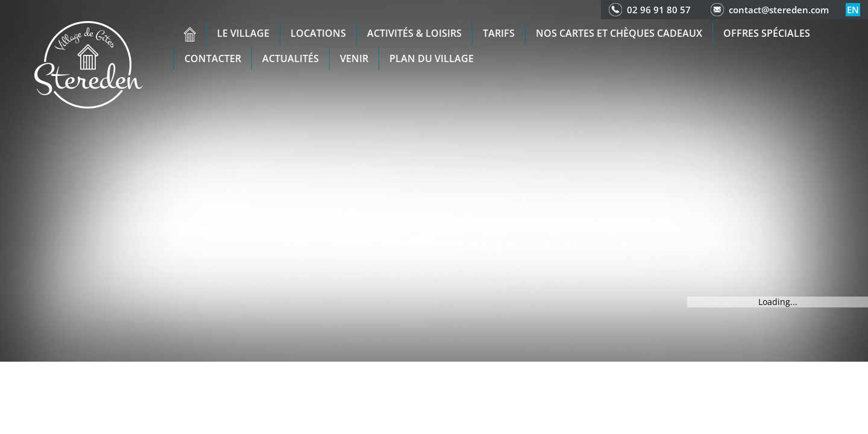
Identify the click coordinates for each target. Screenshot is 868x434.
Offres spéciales (767, 33)
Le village (243, 33)
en (853, 10)
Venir (354, 58)
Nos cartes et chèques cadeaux (619, 33)
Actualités (291, 58)
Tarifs (499, 33)
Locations (318, 33)
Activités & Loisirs (414, 33)
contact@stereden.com (779, 10)
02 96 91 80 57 (659, 10)
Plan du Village (432, 58)
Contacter (213, 58)
